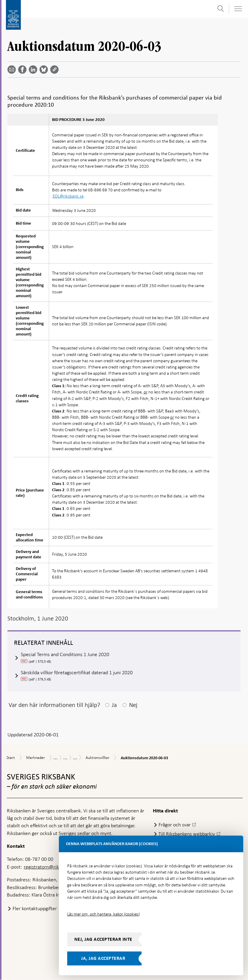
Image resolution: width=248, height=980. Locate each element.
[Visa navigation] (238, 9)
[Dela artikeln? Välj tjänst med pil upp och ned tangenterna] (34, 70)
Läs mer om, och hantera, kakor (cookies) (103, 914)
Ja (114, 705)
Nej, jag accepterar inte (103, 939)
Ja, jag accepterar (103, 958)
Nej (133, 705)
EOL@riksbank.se (68, 196)
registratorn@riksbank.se (50, 867)
